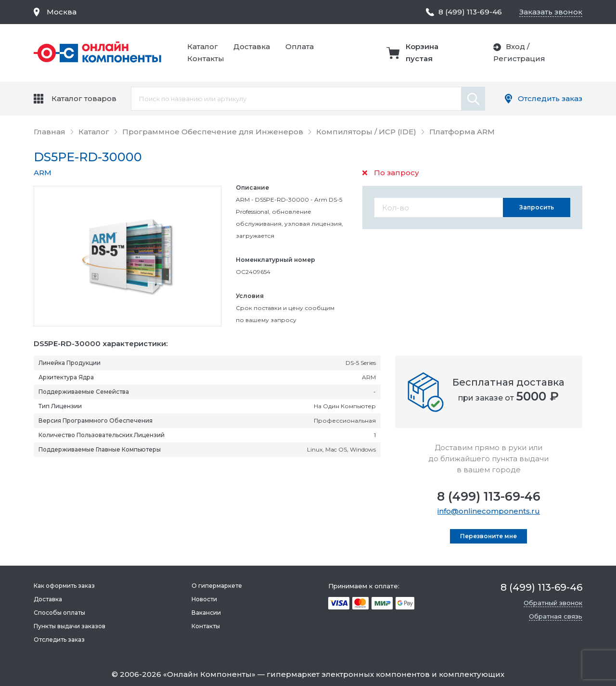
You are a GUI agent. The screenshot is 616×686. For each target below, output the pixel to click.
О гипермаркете (217, 586)
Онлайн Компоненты (209, 674)
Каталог (203, 46)
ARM (43, 173)
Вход (515, 46)
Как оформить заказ (64, 586)
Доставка (252, 46)
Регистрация (519, 58)
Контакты (206, 58)
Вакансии (206, 613)
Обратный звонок (553, 603)
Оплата (300, 46)
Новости (204, 599)
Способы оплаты (59, 613)
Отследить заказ (550, 98)
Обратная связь (556, 616)
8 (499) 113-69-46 (489, 496)
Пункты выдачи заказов (70, 626)
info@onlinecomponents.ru (489, 511)
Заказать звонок (551, 12)
